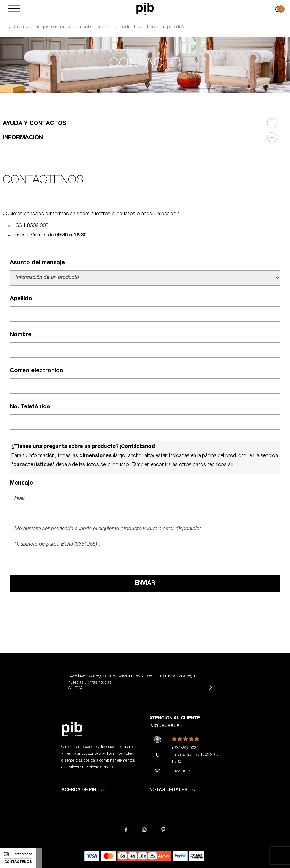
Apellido (21, 299)
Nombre (21, 335)
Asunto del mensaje (37, 263)
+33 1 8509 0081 (32, 226)
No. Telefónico (30, 407)
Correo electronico (37, 371)
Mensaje (21, 483)
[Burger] (14, 9)
